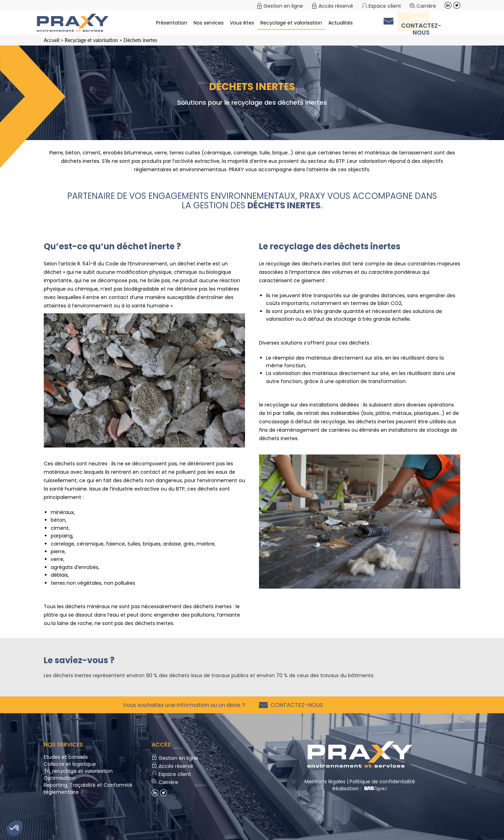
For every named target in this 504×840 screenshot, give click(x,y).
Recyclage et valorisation (291, 23)
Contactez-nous (295, 705)
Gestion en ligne (283, 6)
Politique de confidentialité (382, 782)
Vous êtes (242, 23)
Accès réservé (336, 6)
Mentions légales (325, 782)
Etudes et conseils (66, 757)
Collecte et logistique (70, 764)
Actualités (341, 23)
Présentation (172, 23)
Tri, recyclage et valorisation (78, 771)
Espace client (385, 6)
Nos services (209, 23)
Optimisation (60, 778)
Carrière (426, 6)
